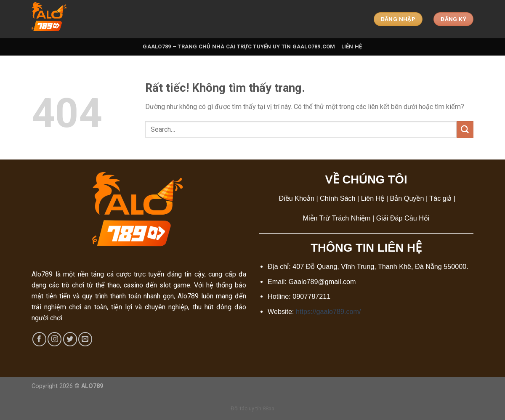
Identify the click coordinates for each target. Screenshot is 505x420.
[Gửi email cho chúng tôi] (85, 339)
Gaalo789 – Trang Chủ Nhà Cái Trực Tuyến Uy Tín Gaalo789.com (239, 47)
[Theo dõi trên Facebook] (39, 339)
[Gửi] (465, 130)
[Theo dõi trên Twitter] (70, 339)
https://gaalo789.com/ (328, 311)
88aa (268, 408)
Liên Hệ (352, 47)
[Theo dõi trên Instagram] (54, 339)
